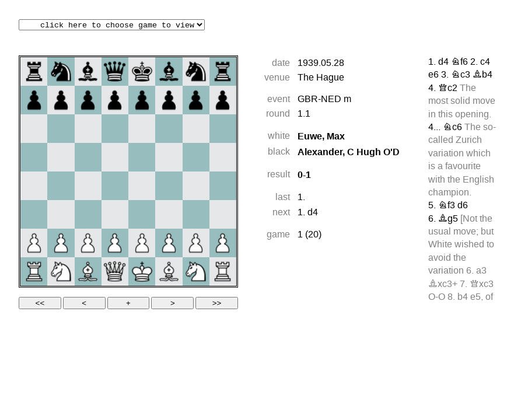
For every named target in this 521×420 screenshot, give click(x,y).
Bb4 (482, 75)
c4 (485, 62)
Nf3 (447, 206)
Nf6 (459, 62)
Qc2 (448, 89)
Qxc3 (482, 285)
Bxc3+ (443, 285)
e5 (475, 297)
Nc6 (452, 128)
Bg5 (448, 219)
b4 (463, 297)
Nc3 (461, 75)
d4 (313, 213)
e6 (433, 75)
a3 (481, 271)
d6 (463, 206)
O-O (437, 297)
